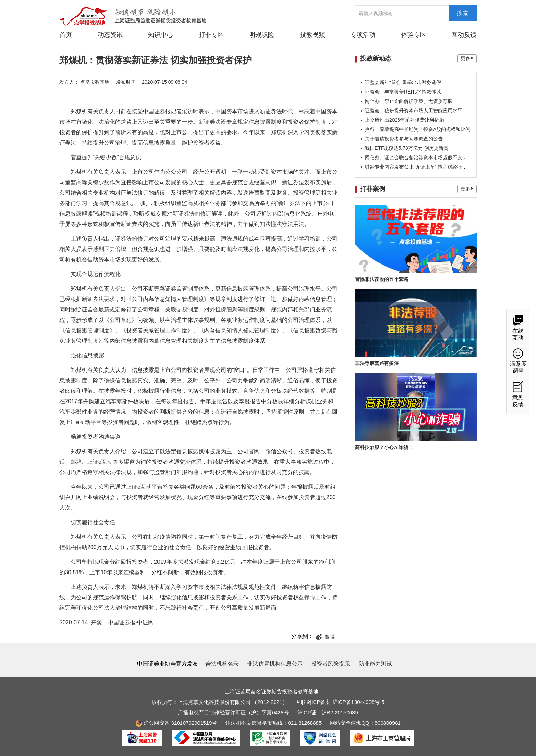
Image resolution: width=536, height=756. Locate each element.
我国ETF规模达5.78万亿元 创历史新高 (407, 148)
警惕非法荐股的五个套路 (382, 279)
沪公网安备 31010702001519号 (176, 723)
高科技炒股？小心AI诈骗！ (384, 447)
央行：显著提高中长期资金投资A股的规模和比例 (418, 129)
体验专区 (414, 35)
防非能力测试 (375, 664)
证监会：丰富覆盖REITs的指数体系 (403, 92)
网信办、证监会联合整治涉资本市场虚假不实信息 (419, 157)
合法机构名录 (222, 664)
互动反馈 (464, 35)
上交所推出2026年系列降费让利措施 (404, 120)
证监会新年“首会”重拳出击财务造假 (403, 82)
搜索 (463, 13)
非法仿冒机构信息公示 (275, 664)
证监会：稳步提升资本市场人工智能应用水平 (414, 111)
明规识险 (262, 35)
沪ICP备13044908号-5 (358, 702)
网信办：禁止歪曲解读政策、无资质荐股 (409, 101)
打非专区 (211, 35)
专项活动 (363, 35)
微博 (325, 637)
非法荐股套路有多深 (377, 363)
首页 (66, 35)
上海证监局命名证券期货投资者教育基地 (271, 692)
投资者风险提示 (331, 664)
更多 (467, 58)
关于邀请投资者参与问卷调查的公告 (404, 139)
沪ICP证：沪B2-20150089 (328, 712)
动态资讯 (110, 34)
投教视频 (312, 35)
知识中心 (161, 35)
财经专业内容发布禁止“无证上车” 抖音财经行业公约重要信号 (431, 167)
